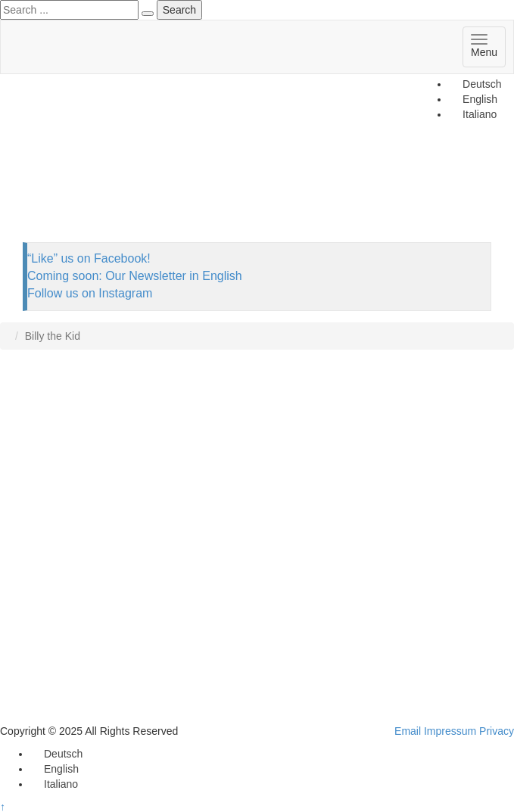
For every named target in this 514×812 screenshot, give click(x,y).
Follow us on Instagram (90, 293)
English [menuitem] (61, 769)
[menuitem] (475, 84)
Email (408, 731)
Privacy (497, 731)
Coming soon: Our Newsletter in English (135, 276)
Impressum (450, 731)
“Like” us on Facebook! (89, 258)
